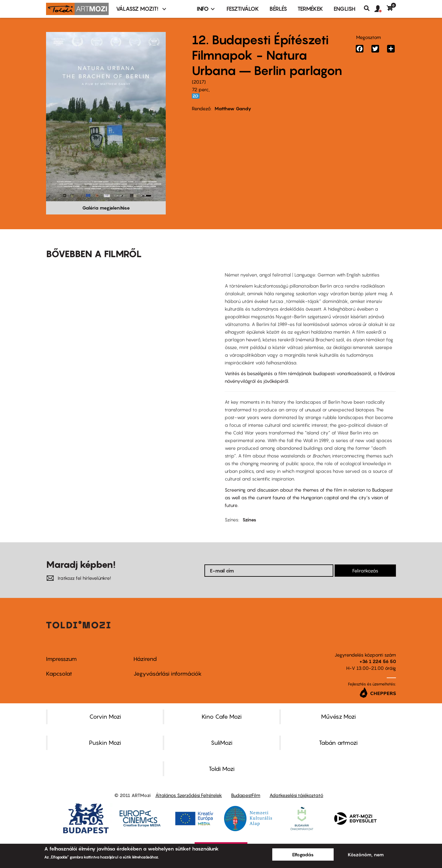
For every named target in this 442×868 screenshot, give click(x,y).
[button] (381, 9)
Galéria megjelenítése (106, 208)
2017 (199, 82)
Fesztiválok (243, 9)
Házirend (145, 659)
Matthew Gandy (233, 108)
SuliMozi (222, 743)
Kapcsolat (59, 674)
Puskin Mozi (105, 743)
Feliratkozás (365, 571)
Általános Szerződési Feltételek (189, 795)
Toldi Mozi (222, 769)
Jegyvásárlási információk (168, 674)
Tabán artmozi (338, 743)
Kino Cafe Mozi (222, 717)
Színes (249, 520)
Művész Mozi (338, 717)
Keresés (369, 8)
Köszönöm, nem (366, 854)
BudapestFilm (246, 795)
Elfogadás (303, 854)
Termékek (310, 9)
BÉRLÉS (278, 9)
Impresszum (61, 659)
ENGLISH (345, 9)
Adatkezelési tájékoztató (296, 795)
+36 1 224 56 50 (378, 661)
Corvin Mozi (105, 717)
